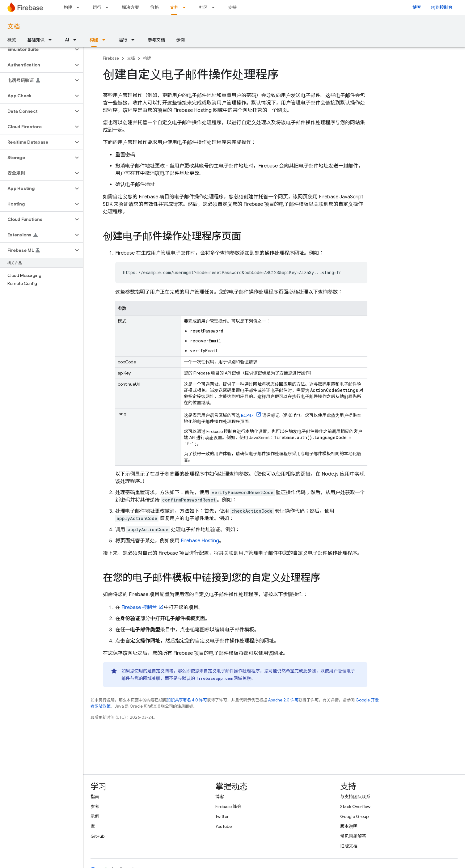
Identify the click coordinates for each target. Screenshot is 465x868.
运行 (97, 7)
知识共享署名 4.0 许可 (187, 700)
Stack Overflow (355, 807)
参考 (95, 807)
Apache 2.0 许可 (283, 700)
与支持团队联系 (355, 797)
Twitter (222, 816)
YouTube (224, 826)
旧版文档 (349, 846)
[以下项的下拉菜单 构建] (80, 7)
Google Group (354, 816)
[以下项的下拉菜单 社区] (215, 7)
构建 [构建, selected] (94, 40)
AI (67, 40)
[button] (37, 49)
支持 (232, 7)
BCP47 (248, 415)
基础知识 (36, 40)
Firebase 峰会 (228, 807)
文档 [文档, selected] (174, 7)
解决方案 (130, 7)
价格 (154, 7)
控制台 (139, 608)
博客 (417, 7)
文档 (14, 27)
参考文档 (156, 40)
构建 (68, 7)
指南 (95, 797)
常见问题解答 (353, 836)
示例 (180, 40)
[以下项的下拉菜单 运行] (109, 7)
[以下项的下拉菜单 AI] (77, 40)
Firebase (111, 58)
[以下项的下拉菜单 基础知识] (52, 40)
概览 (12, 40)
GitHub (97, 836)
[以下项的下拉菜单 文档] (186, 7)
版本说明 (349, 826)
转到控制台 (442, 7)
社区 (203, 7)
